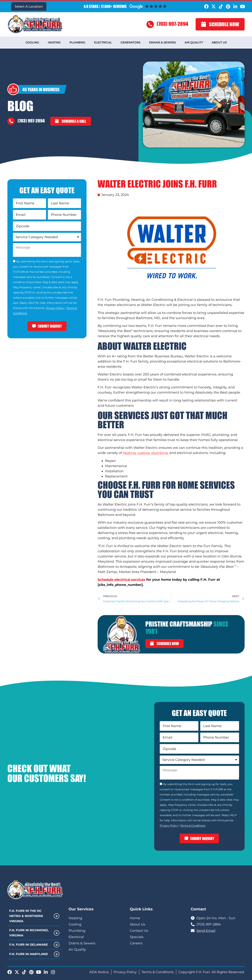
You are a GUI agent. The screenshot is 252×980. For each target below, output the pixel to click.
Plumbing (77, 42)
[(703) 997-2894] (150, 24)
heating (129, 453)
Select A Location (29, 6)
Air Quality (194, 42)
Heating (54, 42)
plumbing (159, 453)
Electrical (103, 42)
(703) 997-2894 (172, 24)
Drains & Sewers (162, 42)
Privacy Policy (55, 308)
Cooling (32, 42)
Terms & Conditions (193, 826)
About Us (219, 42)
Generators (130, 42)
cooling (143, 453)
